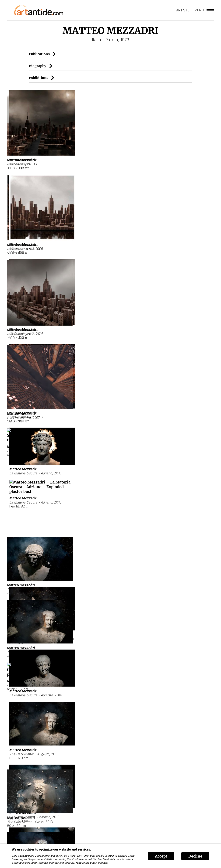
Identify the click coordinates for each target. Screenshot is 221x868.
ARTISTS (183, 10)
